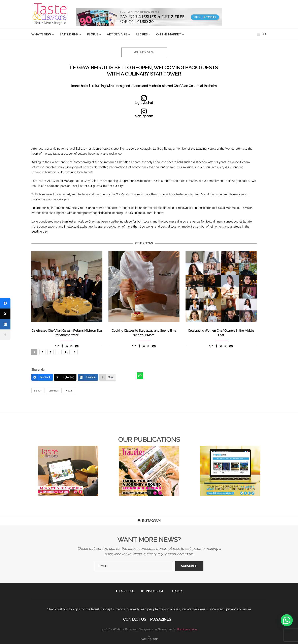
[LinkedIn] (88, 377)
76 (67, 352)
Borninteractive (187, 629)
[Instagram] (152, 591)
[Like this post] (57, 346)
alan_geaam (144, 116)
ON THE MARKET (169, 34)
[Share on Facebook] (62, 346)
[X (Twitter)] (65, 377)
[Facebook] (42, 377)
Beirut (38, 391)
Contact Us (135, 619)
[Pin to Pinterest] (72, 346)
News (69, 391)
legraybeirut (144, 103)
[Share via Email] (77, 346)
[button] (287, 620)
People (93, 34)
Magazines (161, 619)
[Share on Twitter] (67, 346)
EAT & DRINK (69, 34)
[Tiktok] (176, 591)
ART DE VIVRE (117, 34)
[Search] (265, 34)
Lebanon (54, 391)
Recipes (142, 34)
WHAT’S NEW (41, 34)
